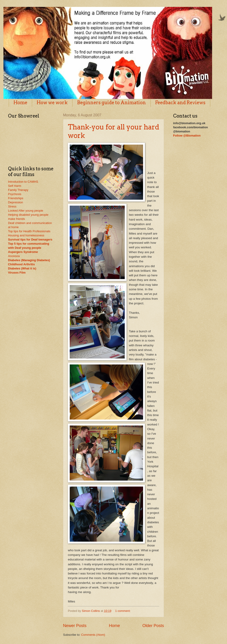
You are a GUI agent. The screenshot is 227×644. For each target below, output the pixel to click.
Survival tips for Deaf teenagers (30, 239)
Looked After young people (26, 211)
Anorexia (14, 256)
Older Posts (153, 626)
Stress (12, 206)
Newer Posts (75, 626)
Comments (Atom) (93, 635)
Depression (15, 202)
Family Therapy (18, 190)
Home (20, 103)
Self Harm (15, 186)
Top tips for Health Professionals (29, 231)
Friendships (16, 198)
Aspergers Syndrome (23, 252)
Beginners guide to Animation (111, 103)
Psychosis (15, 194)
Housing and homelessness (26, 235)
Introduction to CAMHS (23, 182)
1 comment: (123, 611)
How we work (52, 103)
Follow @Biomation (187, 136)
